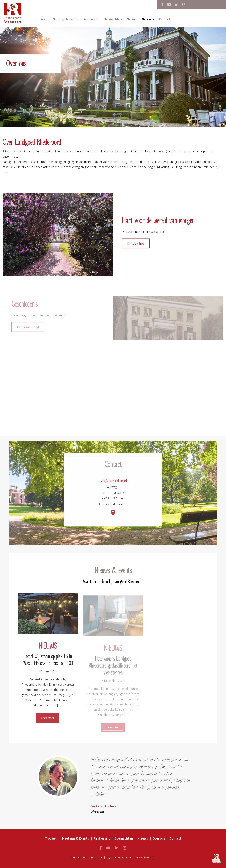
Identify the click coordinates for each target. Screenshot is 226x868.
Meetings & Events (66, 19)
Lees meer (48, 720)
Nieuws (132, 19)
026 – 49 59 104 (113, 501)
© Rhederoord (79, 857)
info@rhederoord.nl (113, 506)
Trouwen (42, 19)
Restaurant (91, 19)
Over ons (148, 19)
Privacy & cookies (145, 857)
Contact (165, 19)
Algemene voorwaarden (119, 857)
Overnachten (113, 19)
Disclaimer (97, 857)
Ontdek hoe (136, 245)
